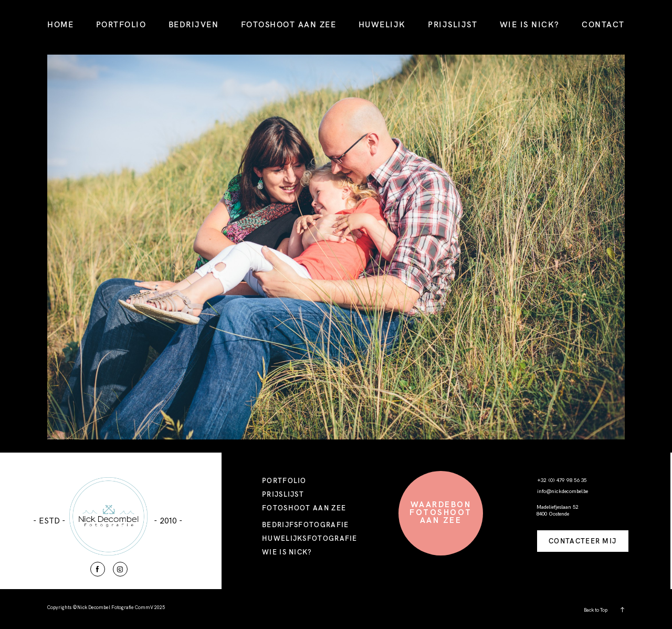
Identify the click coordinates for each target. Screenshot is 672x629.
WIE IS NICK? (530, 24)
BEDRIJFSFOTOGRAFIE (305, 525)
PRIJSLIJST (453, 24)
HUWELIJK (382, 24)
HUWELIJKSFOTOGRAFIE (310, 538)
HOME (60, 24)
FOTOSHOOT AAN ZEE (289, 24)
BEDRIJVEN (194, 24)
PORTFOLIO (121, 24)
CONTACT (603, 24)
